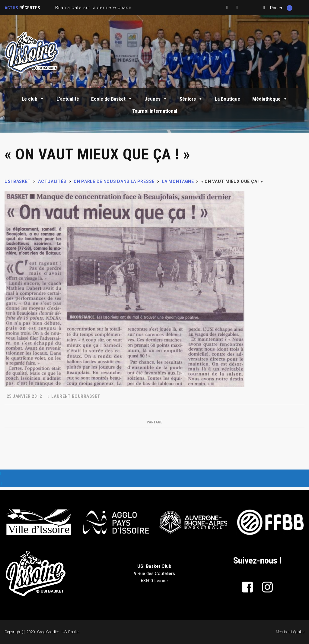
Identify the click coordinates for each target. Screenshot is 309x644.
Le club (33, 99)
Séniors (191, 99)
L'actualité (68, 99)
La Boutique (228, 99)
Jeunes (156, 99)
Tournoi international (155, 111)
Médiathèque (270, 99)
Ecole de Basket (112, 99)
